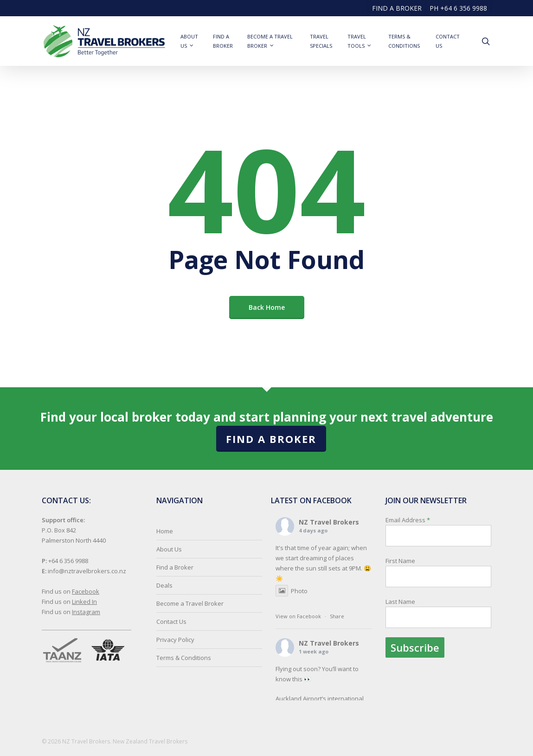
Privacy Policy (175, 640)
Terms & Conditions (184, 658)
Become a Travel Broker (190, 603)
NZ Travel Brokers (329, 522)
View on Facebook (298, 616)
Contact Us (171, 621)
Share (337, 616)
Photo (292, 591)
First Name (400, 561)
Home (165, 531)
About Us (169, 549)
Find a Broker (271, 439)
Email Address (438, 587)
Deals (164, 585)
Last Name (400, 602)
